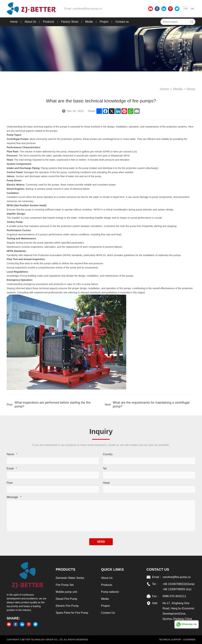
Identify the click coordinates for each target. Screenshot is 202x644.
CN (193, 9)
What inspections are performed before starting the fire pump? (52, 404)
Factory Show (69, 22)
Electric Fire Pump (67, 606)
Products (48, 22)
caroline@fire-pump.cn (86, 9)
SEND (101, 542)
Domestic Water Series (70, 578)
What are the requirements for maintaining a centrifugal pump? (151, 404)
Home (13, 22)
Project (104, 22)
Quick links (112, 569)
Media (88, 22)
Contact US (158, 569)
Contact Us (108, 613)
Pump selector (110, 592)
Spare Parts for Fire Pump (72, 613)
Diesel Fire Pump (66, 599)
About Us (30, 22)
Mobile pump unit (66, 592)
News (192, 89)
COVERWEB (190, 640)
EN (187, 9)
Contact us (122, 22)
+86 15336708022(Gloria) (179, 584)
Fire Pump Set (64, 585)
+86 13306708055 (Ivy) (177, 589)
